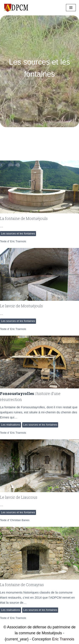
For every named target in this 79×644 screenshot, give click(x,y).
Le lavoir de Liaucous (19, 497)
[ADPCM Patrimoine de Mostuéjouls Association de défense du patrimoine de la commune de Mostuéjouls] (16, 8)
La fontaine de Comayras (22, 585)
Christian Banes (20, 520)
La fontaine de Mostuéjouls (24, 218)
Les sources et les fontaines (18, 234)
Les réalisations (11, 425)
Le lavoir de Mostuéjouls (21, 306)
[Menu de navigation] (71, 8)
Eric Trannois (18, 241)
